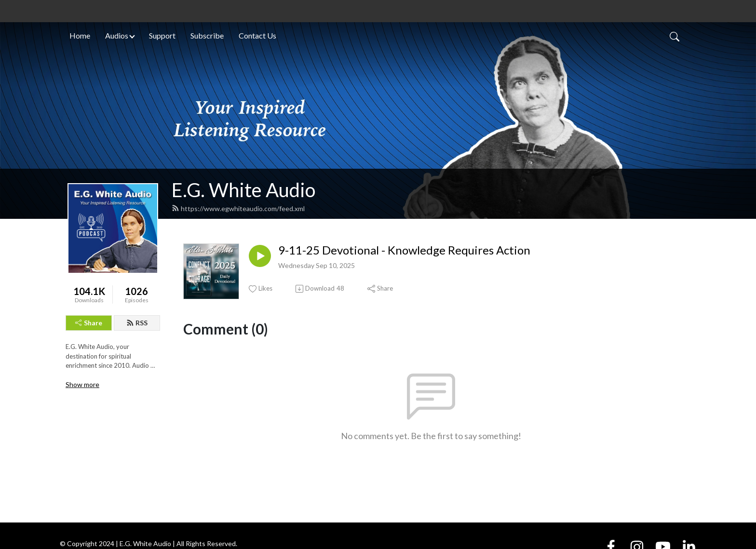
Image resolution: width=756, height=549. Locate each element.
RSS (137, 323)
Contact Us (257, 35)
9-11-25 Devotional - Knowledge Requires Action (404, 250)
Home (80, 35)
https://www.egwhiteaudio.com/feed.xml (238, 208)
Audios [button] (117, 35)
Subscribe (207, 35)
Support (162, 35)
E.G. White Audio (243, 190)
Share (89, 323)
